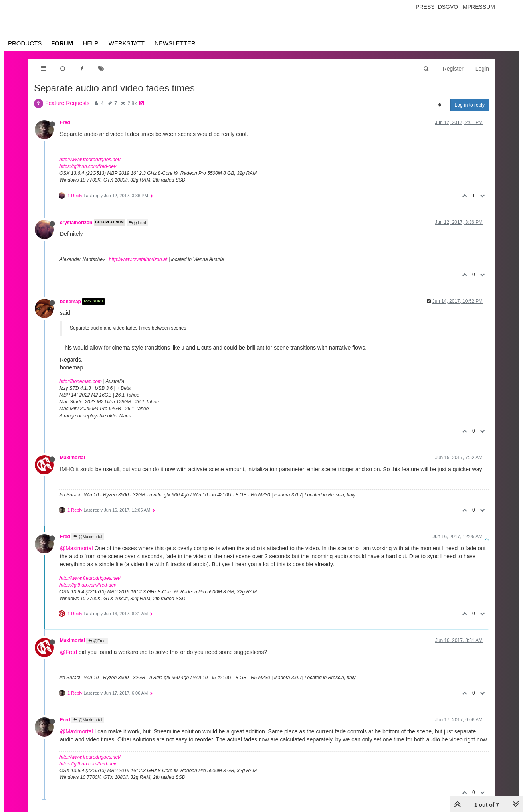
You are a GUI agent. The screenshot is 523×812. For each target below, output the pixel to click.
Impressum (478, 7)
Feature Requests (67, 103)
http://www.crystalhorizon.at (138, 259)
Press (425, 7)
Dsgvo (448, 7)
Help (90, 43)
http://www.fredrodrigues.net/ (90, 160)
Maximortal (72, 458)
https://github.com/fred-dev (88, 166)
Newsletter (175, 43)
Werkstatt (127, 43)
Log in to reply (470, 105)
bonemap (70, 302)
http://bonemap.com (81, 381)
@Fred (137, 223)
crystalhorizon (76, 222)
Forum (62, 43)
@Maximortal (88, 537)
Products (25, 43)
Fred (65, 122)
